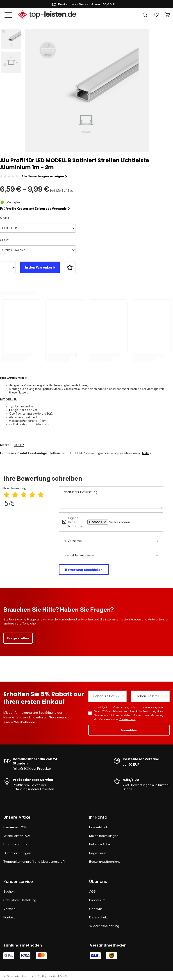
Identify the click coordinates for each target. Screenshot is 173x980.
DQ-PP (19, 443)
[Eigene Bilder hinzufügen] (126, 520)
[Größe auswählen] (38, 250)
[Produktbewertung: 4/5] (32, 493)
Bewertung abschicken (84, 568)
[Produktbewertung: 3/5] (24, 493)
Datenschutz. (127, 718)
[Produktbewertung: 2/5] (15, 493)
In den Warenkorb (40, 267)
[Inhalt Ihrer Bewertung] (111, 496)
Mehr (146, 452)
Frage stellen (18, 637)
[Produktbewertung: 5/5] (41, 493)
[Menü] (8, 15)
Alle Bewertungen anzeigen (44, 176)
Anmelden (129, 729)
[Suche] (145, 15)
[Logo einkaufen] (47, 15)
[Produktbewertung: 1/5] (7, 493)
